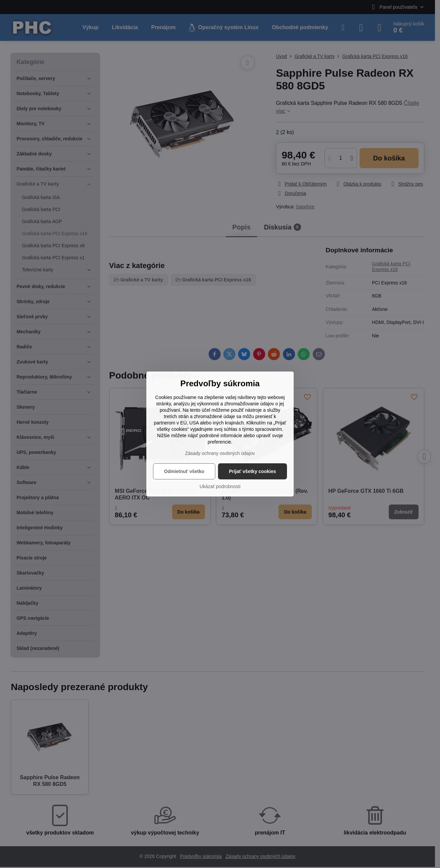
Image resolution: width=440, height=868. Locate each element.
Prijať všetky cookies (253, 471)
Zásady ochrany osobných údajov (220, 453)
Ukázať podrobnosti (220, 486)
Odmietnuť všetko (184, 471)
